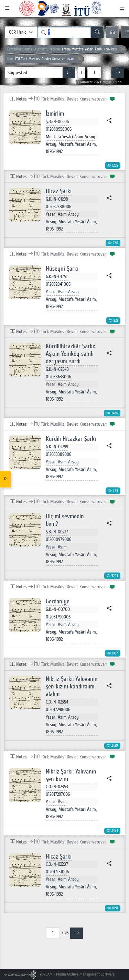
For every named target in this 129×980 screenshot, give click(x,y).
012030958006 (59, 129)
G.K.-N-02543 (57, 369)
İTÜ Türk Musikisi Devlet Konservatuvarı (41, 59)
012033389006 (58, 454)
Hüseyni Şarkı (62, 269)
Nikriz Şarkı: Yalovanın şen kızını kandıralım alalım (72, 687)
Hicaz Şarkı (59, 191)
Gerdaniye (58, 601)
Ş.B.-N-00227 (57, 532)
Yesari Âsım (56, 802)
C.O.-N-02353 (57, 787)
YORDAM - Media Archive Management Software (59, 974)
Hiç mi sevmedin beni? (65, 520)
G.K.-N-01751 (57, 277)
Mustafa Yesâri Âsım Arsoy (71, 137)
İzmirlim (55, 114)
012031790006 (58, 617)
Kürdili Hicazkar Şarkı (71, 439)
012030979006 (58, 539)
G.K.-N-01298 (57, 199)
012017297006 (58, 794)
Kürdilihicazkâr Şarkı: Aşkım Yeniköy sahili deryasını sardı (70, 354)
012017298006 (58, 710)
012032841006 (58, 284)
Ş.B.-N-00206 (57, 122)
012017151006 (57, 872)
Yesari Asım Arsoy (62, 214)
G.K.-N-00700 (58, 609)
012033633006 (58, 377)
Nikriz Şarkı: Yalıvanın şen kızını (71, 775)
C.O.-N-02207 (57, 864)
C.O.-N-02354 (57, 702)
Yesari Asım (56, 547)
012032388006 (58, 207)
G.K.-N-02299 (57, 447)
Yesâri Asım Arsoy (62, 384)
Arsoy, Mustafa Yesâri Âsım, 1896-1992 (62, 49)
